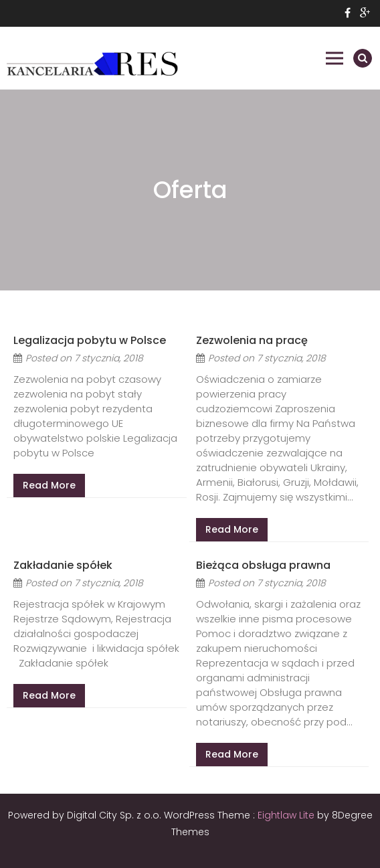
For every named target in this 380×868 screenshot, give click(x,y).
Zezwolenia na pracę (252, 340)
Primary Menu (335, 58)
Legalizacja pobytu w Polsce (90, 340)
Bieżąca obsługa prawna (263, 565)
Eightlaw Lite (287, 815)
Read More (49, 485)
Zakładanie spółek (63, 565)
